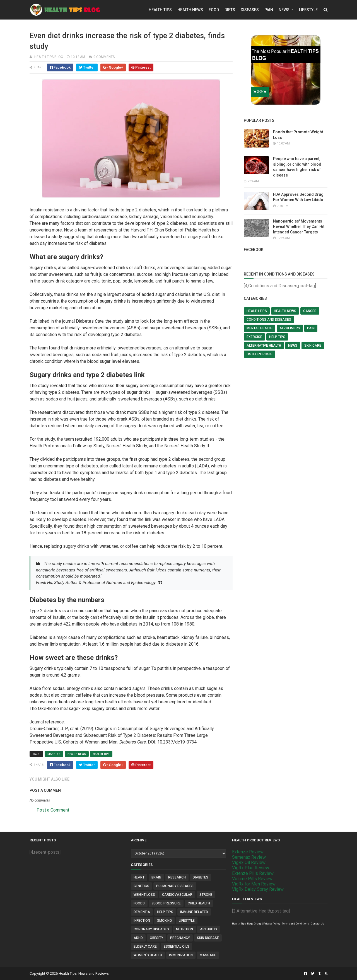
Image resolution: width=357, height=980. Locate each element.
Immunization (181, 955)
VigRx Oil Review (249, 862)
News (284, 10)
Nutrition (184, 929)
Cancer (310, 311)
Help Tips (277, 337)
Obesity (156, 938)
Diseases (250, 10)
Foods (139, 903)
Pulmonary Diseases (175, 886)
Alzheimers (290, 328)
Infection (142, 921)
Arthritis (208, 929)
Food (214, 10)
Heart (139, 877)
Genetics (141, 886)
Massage (208, 955)
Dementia (142, 912)
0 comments (104, 57)
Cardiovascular (177, 895)
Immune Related (194, 912)
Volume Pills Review (252, 879)
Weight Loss (144, 895)
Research (177, 877)
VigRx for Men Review (254, 884)
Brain (156, 877)
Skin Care (313, 346)
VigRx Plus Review (251, 868)
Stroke (206, 895)
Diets (230, 10)
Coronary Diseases (151, 929)
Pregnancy (180, 938)
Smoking (164, 921)
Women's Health (148, 955)
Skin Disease (208, 938)
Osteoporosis (260, 354)
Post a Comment (53, 810)
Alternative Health (264, 346)
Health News (190, 10)
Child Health (199, 903)
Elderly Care (145, 947)
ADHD (138, 938)
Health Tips (160, 10)
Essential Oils (177, 947)
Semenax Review (249, 857)
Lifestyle (308, 10)
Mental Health (260, 328)
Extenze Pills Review (253, 873)
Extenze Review (248, 852)
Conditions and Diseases (269, 320)
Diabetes (54, 754)
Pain (269, 10)
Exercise (254, 337)
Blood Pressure (166, 903)
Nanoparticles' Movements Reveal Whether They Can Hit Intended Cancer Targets (299, 227)
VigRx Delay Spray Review (258, 889)
